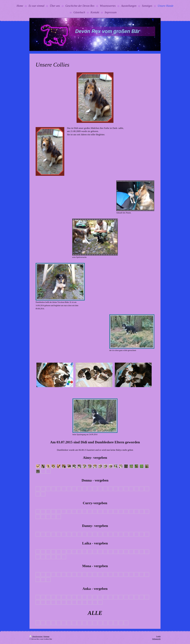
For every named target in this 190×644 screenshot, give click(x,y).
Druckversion (36, 636)
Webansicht (156, 639)
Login (158, 636)
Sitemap (46, 636)
